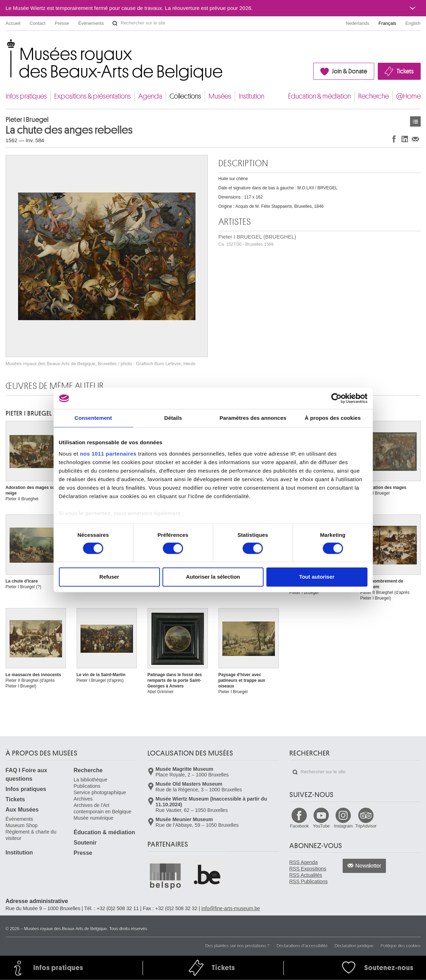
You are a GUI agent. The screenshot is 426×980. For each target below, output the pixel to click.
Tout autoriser (317, 577)
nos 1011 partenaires (108, 454)
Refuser (109, 577)
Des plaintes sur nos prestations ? (237, 946)
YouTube (321, 826)
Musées (220, 96)
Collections (185, 96)
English (413, 23)
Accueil (13, 23)
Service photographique (100, 792)
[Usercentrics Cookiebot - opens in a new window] (336, 398)
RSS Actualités (306, 875)
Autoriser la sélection (213, 577)
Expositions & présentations (93, 96)
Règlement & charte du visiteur (31, 835)
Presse (62, 23)
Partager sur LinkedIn (405, 139)
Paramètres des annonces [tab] (253, 418)
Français (387, 23)
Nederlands (358, 23)
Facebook (300, 826)
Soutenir (85, 843)
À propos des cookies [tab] (333, 418)
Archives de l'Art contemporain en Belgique (103, 808)
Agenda (150, 96)
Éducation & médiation (319, 96)
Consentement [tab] (93, 418)
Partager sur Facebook (394, 139)
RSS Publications (309, 881)
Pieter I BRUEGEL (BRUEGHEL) (258, 240)
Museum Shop (22, 825)
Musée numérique (94, 818)
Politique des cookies (401, 946)
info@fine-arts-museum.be (231, 908)
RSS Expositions (308, 869)
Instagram (343, 826)
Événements (91, 23)
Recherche (374, 96)
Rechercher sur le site (115, 23)
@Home (408, 96)
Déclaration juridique (354, 946)
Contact (37, 23)
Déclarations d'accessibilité (302, 946)
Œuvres (415, 121)
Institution (251, 96)
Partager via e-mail (415, 139)
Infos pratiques (26, 96)
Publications (87, 786)
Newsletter (368, 866)
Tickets (405, 71)
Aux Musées (22, 810)
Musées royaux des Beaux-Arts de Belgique (6, 46)
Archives (83, 799)
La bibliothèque (91, 780)
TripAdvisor (366, 826)
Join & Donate (350, 71)
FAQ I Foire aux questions (26, 775)
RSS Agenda (304, 862)
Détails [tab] (173, 418)
